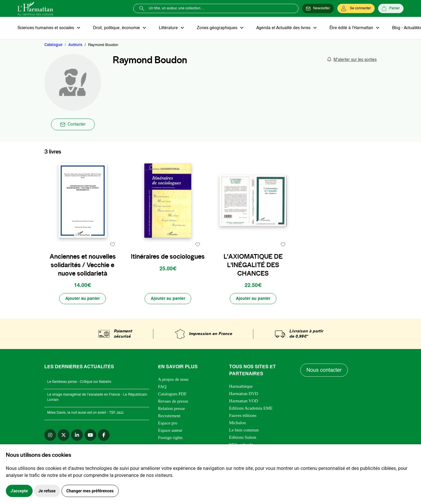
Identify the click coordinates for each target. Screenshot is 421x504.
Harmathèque (241, 386)
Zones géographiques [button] (218, 28)
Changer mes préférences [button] (90, 491)
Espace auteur (170, 430)
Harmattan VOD (244, 401)
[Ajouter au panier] (83, 299)
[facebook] (104, 435)
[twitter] (64, 435)
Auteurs (75, 45)
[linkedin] (77, 435)
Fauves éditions (243, 415)
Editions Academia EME (251, 408)
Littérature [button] (169, 28)
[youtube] (90, 435)
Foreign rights (170, 438)
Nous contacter (324, 370)
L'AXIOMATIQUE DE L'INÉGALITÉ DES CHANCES (253, 265)
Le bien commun (244, 430)
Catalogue (53, 45)
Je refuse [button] (47, 491)
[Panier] (391, 8)
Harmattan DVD (244, 394)
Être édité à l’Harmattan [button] (352, 28)
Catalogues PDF (172, 394)
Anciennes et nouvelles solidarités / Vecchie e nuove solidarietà (83, 265)
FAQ (162, 387)
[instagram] (50, 435)
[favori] (112, 244)
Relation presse (171, 408)
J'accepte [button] (19, 491)
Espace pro (168, 423)
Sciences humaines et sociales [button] (46, 28)
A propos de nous (173, 379)
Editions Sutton (243, 437)
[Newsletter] (318, 8)
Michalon (238, 423)
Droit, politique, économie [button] (117, 28)
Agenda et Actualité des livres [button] (284, 28)
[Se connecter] (356, 8)
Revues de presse (173, 401)
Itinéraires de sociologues (168, 257)
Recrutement (169, 416)
